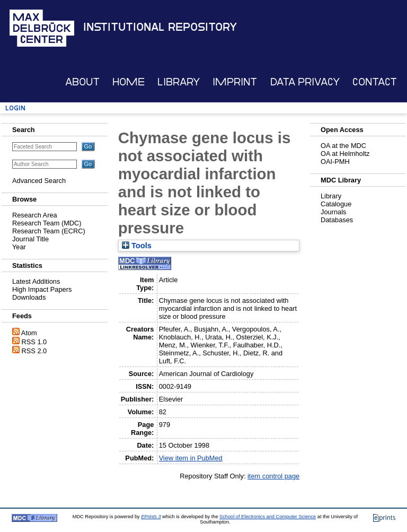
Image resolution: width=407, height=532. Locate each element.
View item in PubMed (191, 458)
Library (179, 82)
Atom (29, 333)
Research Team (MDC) (47, 223)
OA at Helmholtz (345, 154)
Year (19, 247)
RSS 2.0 (34, 351)
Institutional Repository (160, 27)
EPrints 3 (151, 517)
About (82, 82)
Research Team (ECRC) (49, 231)
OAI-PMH (335, 162)
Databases (337, 220)
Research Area (35, 215)
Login (15, 108)
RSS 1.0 (34, 342)
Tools (137, 246)
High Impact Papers (42, 289)
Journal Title (30, 239)
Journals (333, 212)
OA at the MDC (343, 146)
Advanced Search (39, 181)
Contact (375, 82)
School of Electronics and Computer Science (268, 517)
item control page (273, 476)
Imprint (235, 82)
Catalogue (336, 204)
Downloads (29, 297)
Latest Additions (36, 281)
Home (129, 82)
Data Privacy (305, 82)
